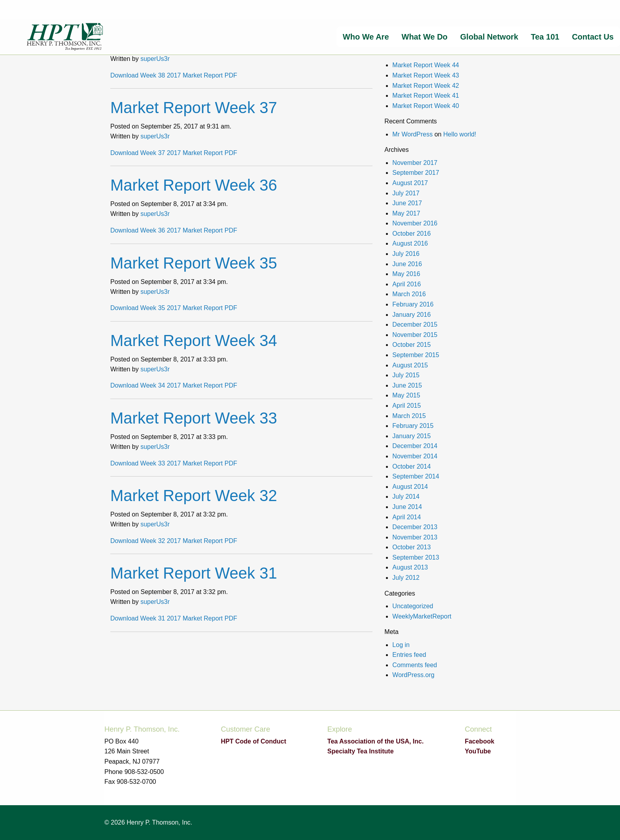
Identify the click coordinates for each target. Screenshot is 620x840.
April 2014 (406, 517)
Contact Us (593, 37)
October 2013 (411, 547)
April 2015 (406, 406)
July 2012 (406, 578)
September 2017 (416, 173)
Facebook (479, 741)
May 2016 (406, 274)
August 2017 (410, 183)
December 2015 (415, 324)
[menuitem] (366, 37)
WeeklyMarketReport (422, 616)
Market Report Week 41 (426, 96)
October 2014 (411, 466)
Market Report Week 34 (194, 341)
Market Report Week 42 (426, 86)
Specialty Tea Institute (361, 751)
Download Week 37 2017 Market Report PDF (174, 153)
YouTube (478, 751)
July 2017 (406, 193)
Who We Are (366, 37)
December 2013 (415, 527)
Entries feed (409, 655)
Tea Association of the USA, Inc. (376, 741)
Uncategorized (413, 606)
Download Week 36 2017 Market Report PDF (174, 230)
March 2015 (409, 416)
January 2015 (411, 436)
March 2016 (409, 294)
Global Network (489, 37)
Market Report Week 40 (426, 106)
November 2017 (415, 163)
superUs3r (155, 59)
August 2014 (410, 487)
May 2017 (406, 213)
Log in (401, 645)
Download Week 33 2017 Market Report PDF (174, 463)
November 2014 (415, 456)
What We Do (425, 37)
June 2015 (407, 385)
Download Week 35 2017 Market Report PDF (174, 308)
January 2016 (411, 315)
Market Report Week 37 (194, 108)
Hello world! (460, 134)
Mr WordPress (412, 134)
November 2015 (415, 335)
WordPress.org (413, 675)
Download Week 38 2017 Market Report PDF (174, 75)
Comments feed (415, 665)
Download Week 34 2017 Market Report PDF (174, 385)
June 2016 (407, 264)
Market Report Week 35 (194, 263)
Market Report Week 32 (194, 496)
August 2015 (410, 365)
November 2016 (415, 223)
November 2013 (415, 537)
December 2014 (415, 446)
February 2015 (413, 426)
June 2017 (407, 203)
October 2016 (411, 234)
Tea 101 (545, 37)
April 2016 (406, 284)
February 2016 (413, 304)
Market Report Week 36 (194, 185)
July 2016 (406, 254)
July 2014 (406, 497)
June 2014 (407, 507)
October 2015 (411, 345)
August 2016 (410, 243)
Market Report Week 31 (194, 573)
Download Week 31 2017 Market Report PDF (174, 618)
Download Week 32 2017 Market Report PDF (174, 541)
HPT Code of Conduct (253, 741)
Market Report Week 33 (194, 418)
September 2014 (416, 476)
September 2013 (416, 557)
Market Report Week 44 (426, 65)
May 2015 (406, 395)
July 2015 (406, 375)
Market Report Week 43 (426, 75)
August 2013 (410, 567)
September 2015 (416, 355)
